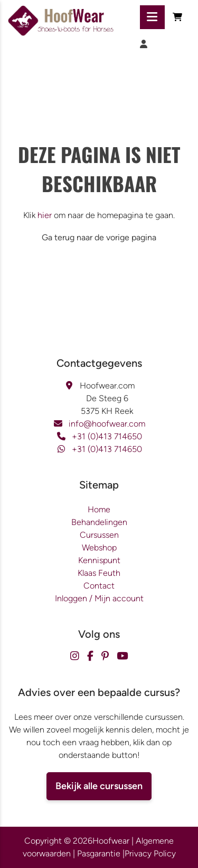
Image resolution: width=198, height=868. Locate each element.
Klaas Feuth (99, 573)
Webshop (99, 548)
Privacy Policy (150, 853)
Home (99, 509)
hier (45, 215)
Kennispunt (99, 560)
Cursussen (99, 535)
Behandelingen (99, 522)
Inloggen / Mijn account (99, 598)
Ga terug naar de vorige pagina (99, 237)
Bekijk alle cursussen (99, 786)
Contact (99, 586)
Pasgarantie (99, 853)
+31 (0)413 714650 (107, 436)
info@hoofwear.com (107, 424)
